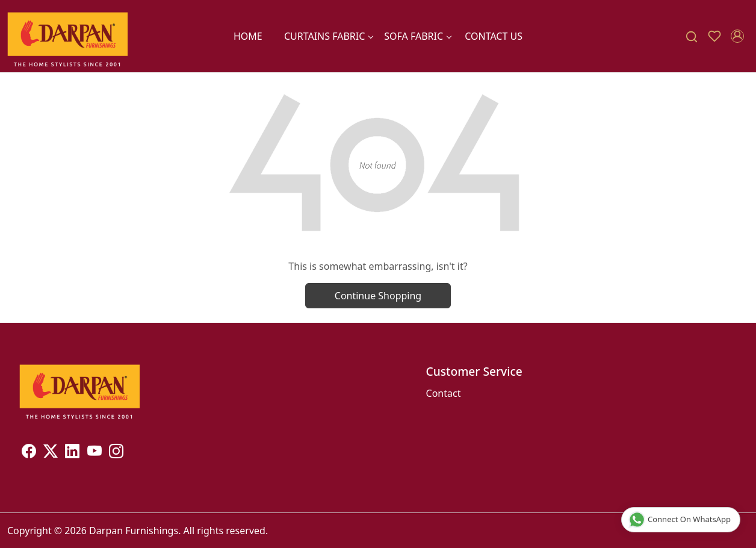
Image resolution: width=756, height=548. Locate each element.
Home (248, 36)
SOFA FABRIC (417, 36)
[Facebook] (29, 453)
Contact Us (494, 36)
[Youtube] (94, 453)
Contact (444, 393)
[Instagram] (116, 453)
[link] (692, 36)
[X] (51, 453)
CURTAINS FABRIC (328, 36)
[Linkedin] (72, 453)
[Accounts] (737, 36)
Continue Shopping (378, 296)
